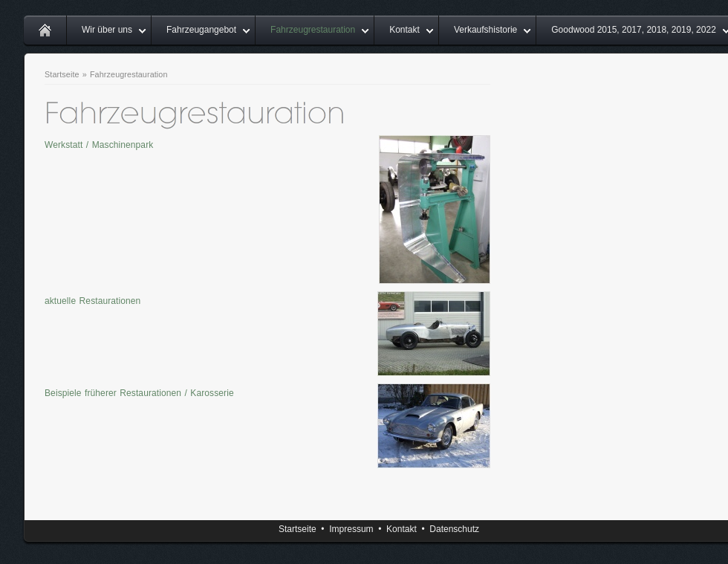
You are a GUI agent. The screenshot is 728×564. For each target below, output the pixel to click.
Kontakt (404, 30)
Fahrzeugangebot (201, 30)
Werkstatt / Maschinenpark (99, 145)
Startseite (62, 74)
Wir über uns (107, 30)
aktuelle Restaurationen (92, 301)
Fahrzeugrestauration (313, 30)
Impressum (351, 529)
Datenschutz (454, 529)
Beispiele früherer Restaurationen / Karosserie (139, 393)
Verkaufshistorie (485, 30)
